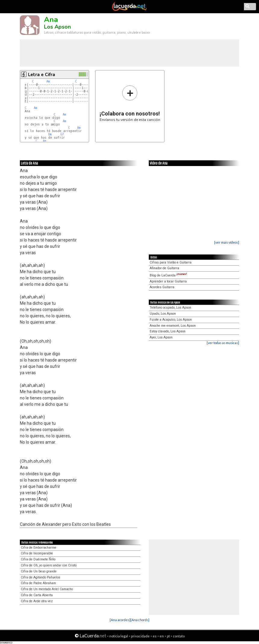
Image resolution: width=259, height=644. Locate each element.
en (162, 636)
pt (168, 636)
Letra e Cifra (42, 75)
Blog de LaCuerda (168, 275)
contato (179, 636)
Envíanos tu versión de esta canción (130, 103)
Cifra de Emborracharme (39, 548)
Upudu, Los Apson (163, 314)
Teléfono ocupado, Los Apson (170, 308)
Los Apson (57, 27)
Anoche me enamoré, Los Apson (173, 326)
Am (48, 81)
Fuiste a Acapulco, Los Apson (171, 320)
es (155, 636)
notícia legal (119, 636)
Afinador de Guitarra (164, 268)
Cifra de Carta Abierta (37, 595)
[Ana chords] (140, 620)
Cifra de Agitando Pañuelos (41, 577)
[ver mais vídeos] (227, 242)
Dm (50, 134)
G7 (62, 134)
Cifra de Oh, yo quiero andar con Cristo (49, 565)
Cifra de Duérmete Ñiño (38, 559)
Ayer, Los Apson (161, 337)
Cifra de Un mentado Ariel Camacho (47, 589)
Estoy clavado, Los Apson (168, 331)
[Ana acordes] (120, 620)
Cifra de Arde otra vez (37, 601)
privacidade (140, 636)
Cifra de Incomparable (37, 553)
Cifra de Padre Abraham (38, 583)
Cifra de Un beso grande (39, 571)
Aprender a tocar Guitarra (168, 281)
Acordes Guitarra (162, 287)
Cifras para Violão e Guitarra (171, 262)
